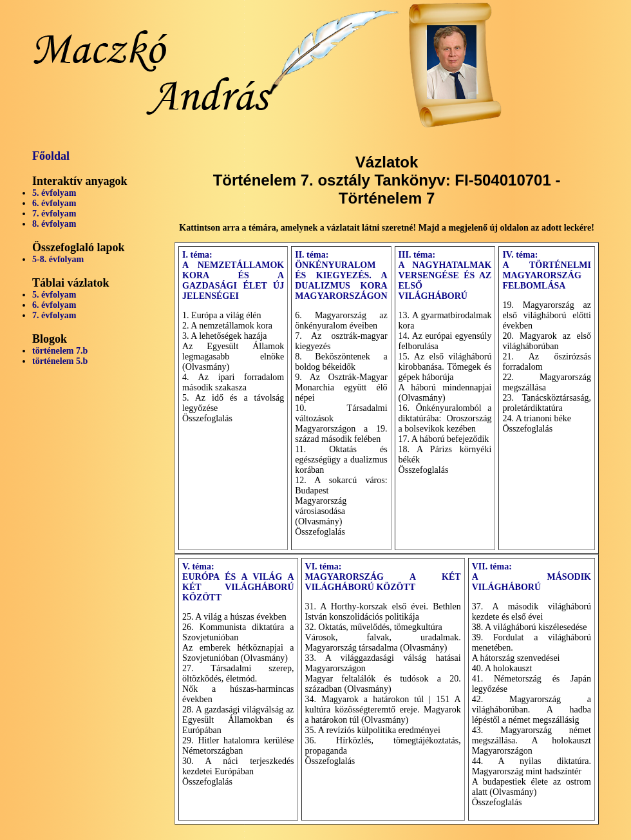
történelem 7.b (60, 351)
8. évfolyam (54, 224)
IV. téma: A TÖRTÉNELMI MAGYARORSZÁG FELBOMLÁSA (547, 270)
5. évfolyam (54, 193)
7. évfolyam (54, 214)
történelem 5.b (60, 361)
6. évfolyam (54, 203)
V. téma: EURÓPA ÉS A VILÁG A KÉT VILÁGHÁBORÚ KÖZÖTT (238, 582)
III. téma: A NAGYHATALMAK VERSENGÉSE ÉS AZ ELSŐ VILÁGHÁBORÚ (445, 275)
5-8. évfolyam (58, 259)
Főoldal (51, 156)
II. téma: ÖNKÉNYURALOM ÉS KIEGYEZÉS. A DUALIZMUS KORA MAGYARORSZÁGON (341, 275)
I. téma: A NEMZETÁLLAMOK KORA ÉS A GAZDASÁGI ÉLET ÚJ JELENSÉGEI (233, 275)
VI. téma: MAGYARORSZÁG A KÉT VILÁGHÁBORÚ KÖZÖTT (383, 577)
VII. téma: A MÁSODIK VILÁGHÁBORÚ (532, 577)
